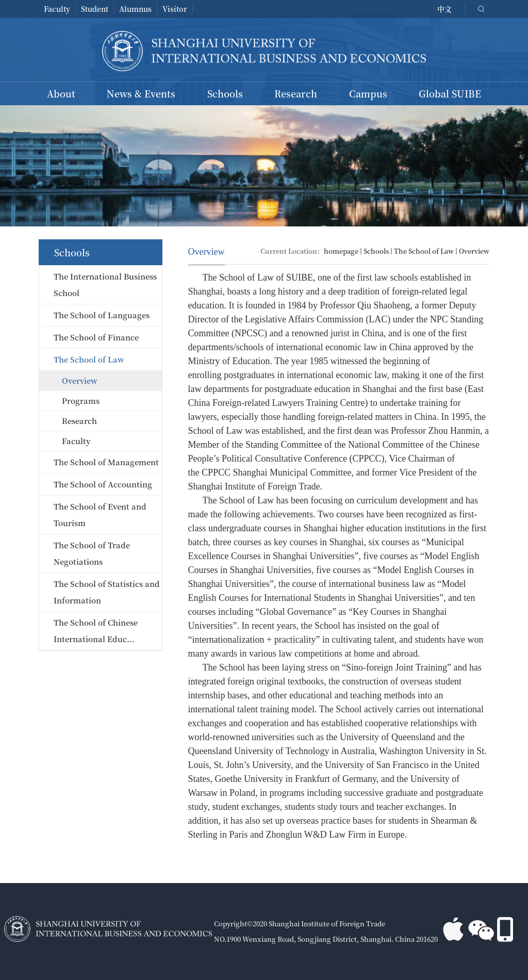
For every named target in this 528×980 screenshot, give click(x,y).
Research (296, 93)
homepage (341, 251)
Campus (368, 93)
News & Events (141, 93)
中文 (444, 9)
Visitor (175, 9)
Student (95, 9)
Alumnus (135, 9)
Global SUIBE (450, 93)
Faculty (57, 9)
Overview (474, 251)
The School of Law (424, 251)
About (61, 93)
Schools (225, 93)
